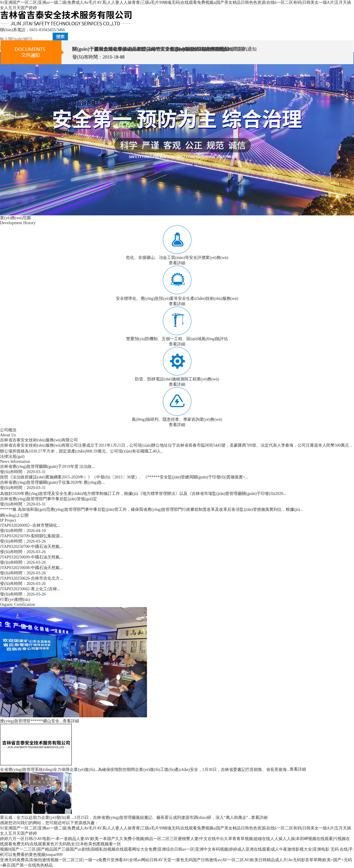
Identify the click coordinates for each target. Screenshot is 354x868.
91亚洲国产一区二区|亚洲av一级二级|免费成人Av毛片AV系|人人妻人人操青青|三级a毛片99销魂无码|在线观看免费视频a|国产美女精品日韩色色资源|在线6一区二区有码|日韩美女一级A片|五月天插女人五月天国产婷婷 (176, 5)
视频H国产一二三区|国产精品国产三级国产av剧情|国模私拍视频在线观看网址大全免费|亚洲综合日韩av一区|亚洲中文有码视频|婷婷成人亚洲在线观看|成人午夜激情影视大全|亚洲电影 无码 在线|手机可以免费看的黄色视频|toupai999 (176, 852)
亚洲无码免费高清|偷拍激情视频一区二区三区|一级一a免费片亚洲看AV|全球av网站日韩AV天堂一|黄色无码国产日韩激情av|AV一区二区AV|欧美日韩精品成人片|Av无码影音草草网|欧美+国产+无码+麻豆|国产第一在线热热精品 (176, 863)
